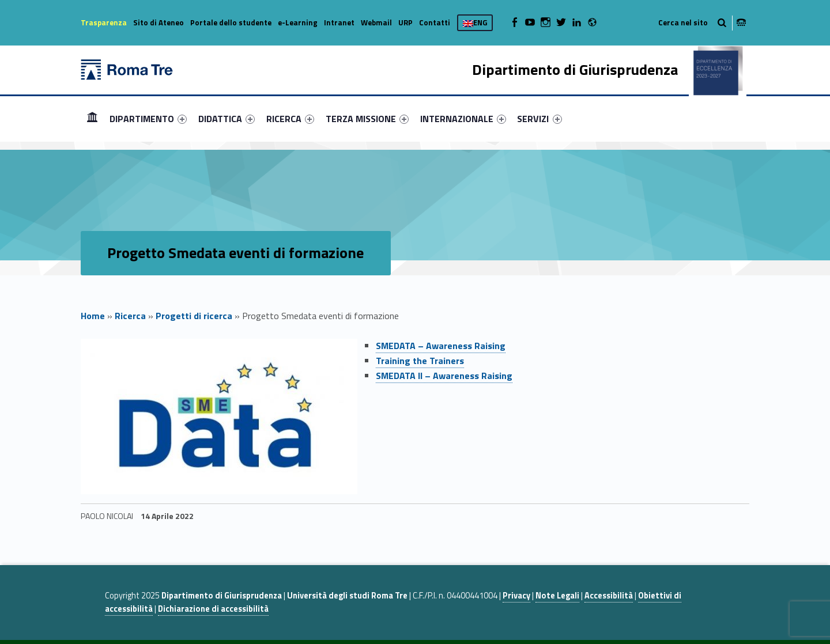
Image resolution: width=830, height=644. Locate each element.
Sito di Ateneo (159, 22)
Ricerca (130, 316)
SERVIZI (539, 119)
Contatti (435, 22)
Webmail (376, 22)
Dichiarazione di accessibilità (213, 609)
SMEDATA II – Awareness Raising (444, 376)
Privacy (516, 596)
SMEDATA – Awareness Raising (441, 346)
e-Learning (298, 22)
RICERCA (290, 119)
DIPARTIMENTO (148, 119)
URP (405, 22)
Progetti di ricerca (194, 316)
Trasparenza (104, 22)
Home (92, 118)
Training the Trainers (420, 361)
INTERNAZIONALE (463, 119)
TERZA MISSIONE (367, 119)
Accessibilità (609, 596)
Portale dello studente (231, 22)
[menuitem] (92, 119)
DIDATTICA (227, 119)
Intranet (339, 22)
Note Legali (557, 596)
